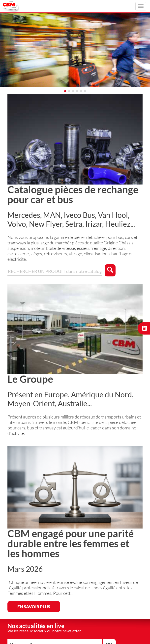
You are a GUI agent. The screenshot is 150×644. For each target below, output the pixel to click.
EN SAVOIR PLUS (34, 607)
